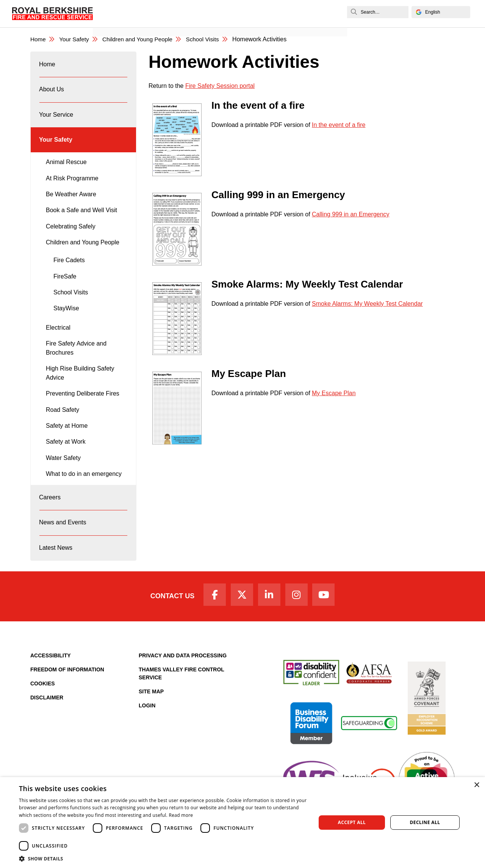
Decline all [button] (425, 822)
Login (147, 723)
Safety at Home (67, 435)
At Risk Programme (72, 187)
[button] (163, 859)
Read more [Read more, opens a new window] (181, 815)
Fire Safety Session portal (220, 86)
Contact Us (168, 613)
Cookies (43, 701)
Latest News (56, 562)
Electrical (58, 337)
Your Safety (76, 40)
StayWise (66, 317)
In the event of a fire (339, 125)
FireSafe (65, 285)
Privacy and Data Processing (183, 673)
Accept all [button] (352, 822)
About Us (52, 93)
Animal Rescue (66, 171)
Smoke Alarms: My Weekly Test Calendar (367, 304)
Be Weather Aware (71, 203)
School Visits (210, 40)
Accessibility (51, 673)
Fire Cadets (69, 269)
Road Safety (63, 419)
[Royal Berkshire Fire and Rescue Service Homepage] (54, 13)
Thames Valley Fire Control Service (181, 691)
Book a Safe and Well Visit (81, 219)
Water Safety (63, 467)
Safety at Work (66, 451)
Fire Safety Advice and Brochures (76, 357)
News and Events (121, 21)
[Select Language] (439, 12)
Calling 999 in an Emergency (351, 215)
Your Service (56, 120)
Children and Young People (142, 40)
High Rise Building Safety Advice (80, 382)
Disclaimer (47, 715)
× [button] (476, 785)
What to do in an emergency (84, 483)
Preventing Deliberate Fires (83, 403)
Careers (50, 508)
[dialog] (242, 823)
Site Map (151, 709)
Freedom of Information (67, 687)
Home (38, 40)
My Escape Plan (334, 393)
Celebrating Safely (71, 235)
